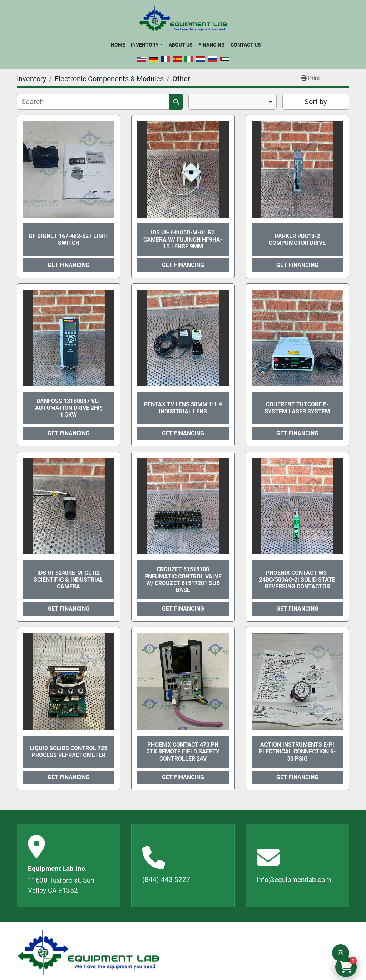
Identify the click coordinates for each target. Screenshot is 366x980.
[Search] (93, 102)
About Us (181, 45)
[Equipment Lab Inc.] (88, 953)
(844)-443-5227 (166, 880)
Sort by (316, 102)
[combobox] (233, 102)
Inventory (145, 45)
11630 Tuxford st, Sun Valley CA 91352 (61, 886)
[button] (147, 45)
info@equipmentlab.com (294, 880)
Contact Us (246, 45)
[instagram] (341, 953)
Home (118, 45)
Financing (212, 45)
